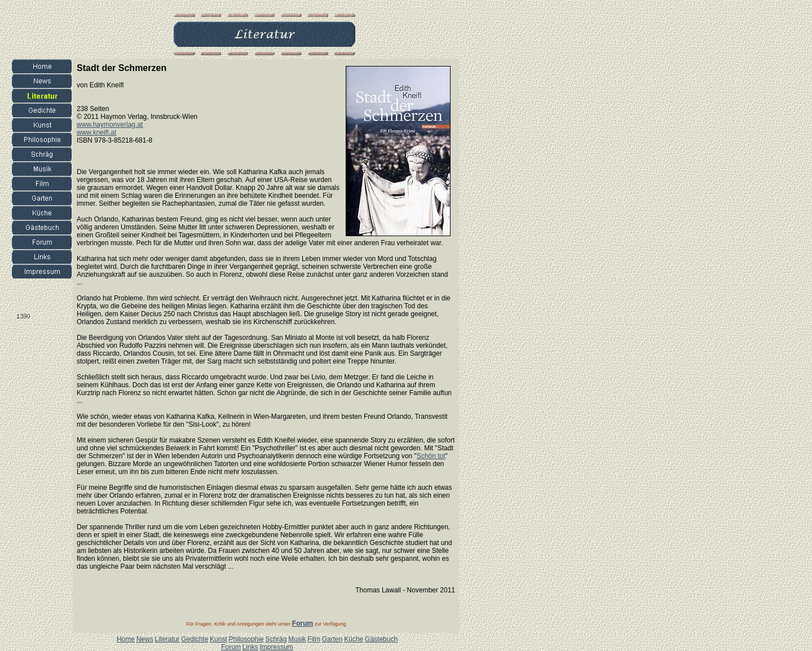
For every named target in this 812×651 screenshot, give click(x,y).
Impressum (276, 647)
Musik (297, 639)
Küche (354, 639)
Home (126, 639)
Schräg (276, 639)
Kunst (219, 639)
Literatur (167, 639)
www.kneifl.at (96, 132)
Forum (231, 647)
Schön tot (431, 456)
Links (250, 647)
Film (314, 639)
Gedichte (195, 639)
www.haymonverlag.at (110, 125)
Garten (332, 639)
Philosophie (246, 639)
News (145, 639)
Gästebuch (381, 639)
